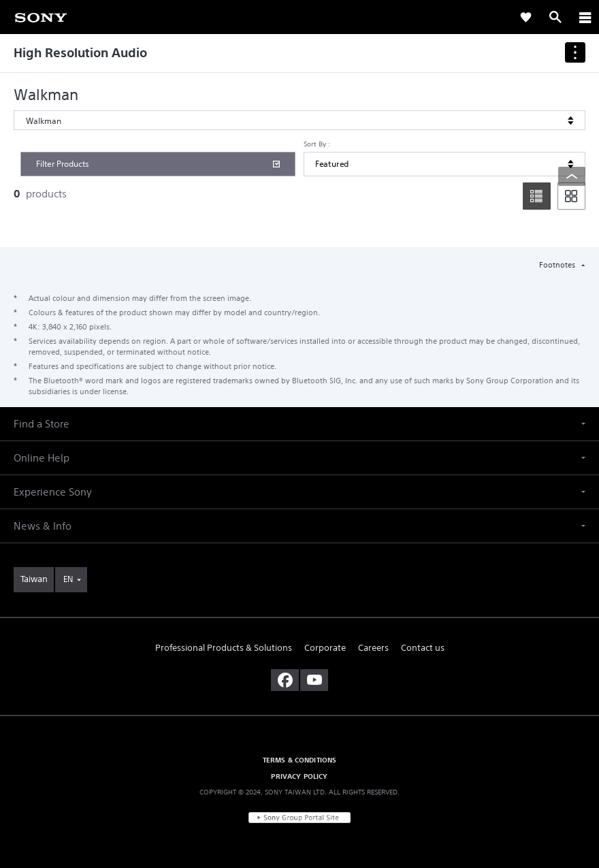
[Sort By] (444, 164)
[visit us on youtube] (314, 680)
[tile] (571, 196)
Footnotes (558, 265)
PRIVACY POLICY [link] (299, 776)
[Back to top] (572, 176)
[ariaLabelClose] (585, 17)
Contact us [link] (423, 648)
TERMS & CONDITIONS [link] (300, 760)
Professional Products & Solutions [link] (224, 648)
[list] (537, 196)
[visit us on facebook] (285, 680)
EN (68, 579)
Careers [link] (373, 648)
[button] (299, 424)
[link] (41, 16)
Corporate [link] (325, 648)
